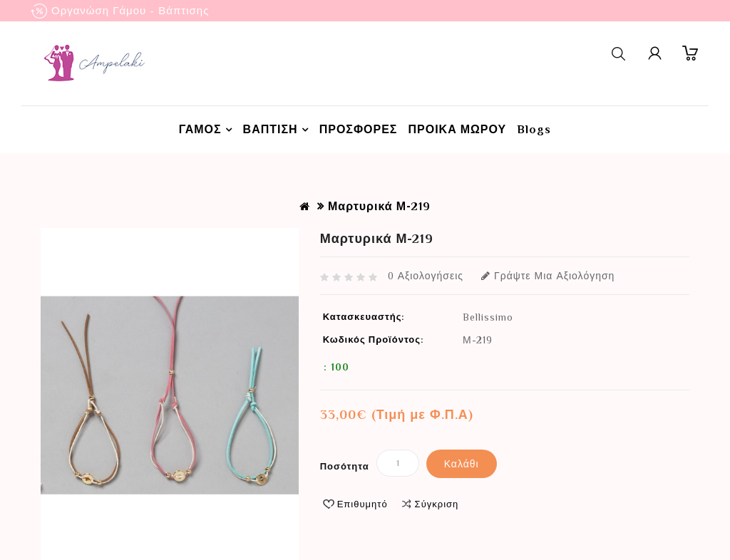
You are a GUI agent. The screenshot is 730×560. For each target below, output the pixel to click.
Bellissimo (488, 317)
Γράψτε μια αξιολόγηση (548, 276)
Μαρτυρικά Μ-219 (379, 207)
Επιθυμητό (363, 504)
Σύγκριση (437, 504)
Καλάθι (462, 464)
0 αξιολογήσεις (426, 276)
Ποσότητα (345, 466)
